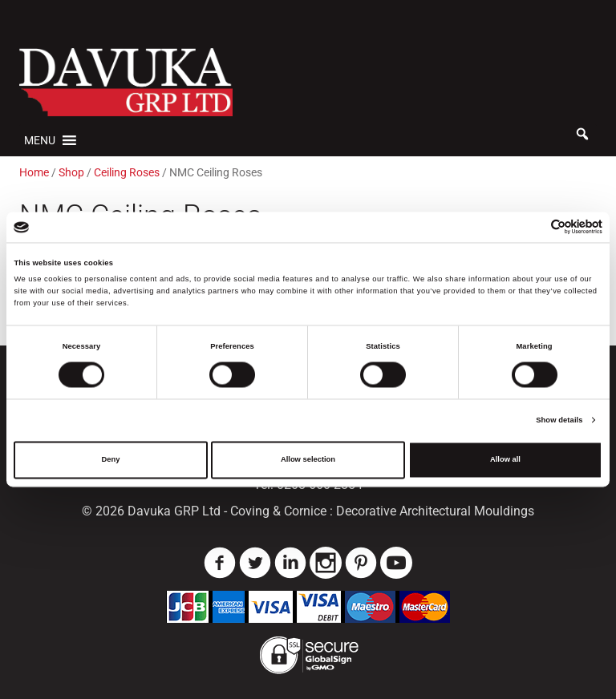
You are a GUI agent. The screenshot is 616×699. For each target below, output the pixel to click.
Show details (559, 420)
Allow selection (308, 460)
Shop (71, 172)
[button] (40, 140)
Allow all (505, 460)
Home (34, 172)
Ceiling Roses (127, 172)
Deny (111, 460)
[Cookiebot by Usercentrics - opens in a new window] (532, 227)
